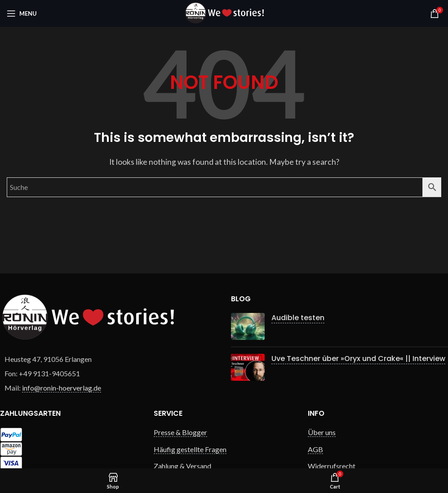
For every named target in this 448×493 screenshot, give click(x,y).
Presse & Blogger (180, 432)
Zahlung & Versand (182, 466)
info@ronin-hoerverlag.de (62, 388)
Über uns (322, 432)
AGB (315, 449)
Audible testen (298, 318)
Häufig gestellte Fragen (190, 449)
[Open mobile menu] (22, 13)
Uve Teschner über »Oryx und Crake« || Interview (358, 359)
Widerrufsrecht (332, 466)
